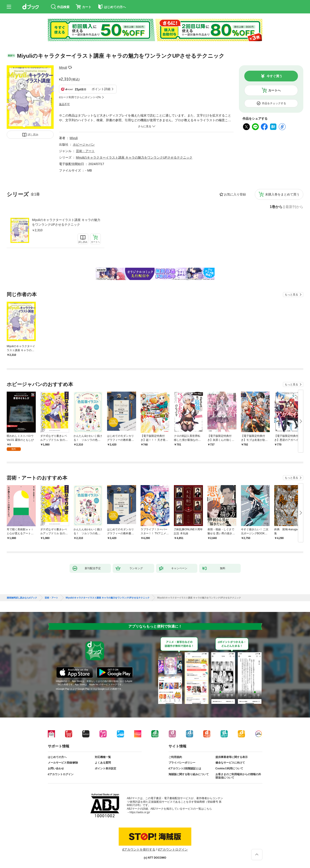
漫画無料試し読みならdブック (22, 598)
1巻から (276, 207)
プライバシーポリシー (182, 763)
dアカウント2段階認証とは (185, 768)
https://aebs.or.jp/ (140, 812)
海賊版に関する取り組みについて (189, 774)
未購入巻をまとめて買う (282, 194)
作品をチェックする (274, 103)
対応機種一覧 (103, 757)
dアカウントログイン (61, 774)
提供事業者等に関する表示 (232, 757)
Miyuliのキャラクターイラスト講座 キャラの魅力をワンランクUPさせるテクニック (66, 222)
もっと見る (291, 295)
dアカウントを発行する (139, 849)
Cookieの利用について (229, 768)
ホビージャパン (84, 144)
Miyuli (63, 68)
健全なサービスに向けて (230, 763)
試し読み (33, 135)
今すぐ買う (274, 76)
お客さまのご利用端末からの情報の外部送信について (238, 776)
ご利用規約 (175, 757)
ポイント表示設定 (105, 768)
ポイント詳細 (101, 89)
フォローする (70, 68)
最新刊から (294, 207)
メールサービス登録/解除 (63, 763)
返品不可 (64, 104)
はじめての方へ (57, 757)
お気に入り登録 (235, 194)
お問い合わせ (56, 768)
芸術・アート (85, 151)
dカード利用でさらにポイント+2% (80, 97)
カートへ (274, 90)
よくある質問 (103, 763)
